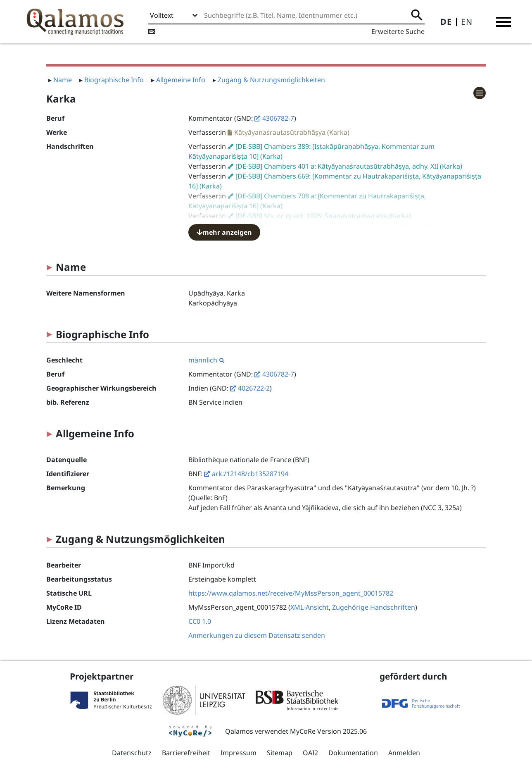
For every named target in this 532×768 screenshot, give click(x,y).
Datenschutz (132, 753)
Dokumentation (353, 753)
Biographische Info (114, 80)
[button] (503, 22)
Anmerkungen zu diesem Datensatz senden (257, 635)
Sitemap (280, 753)
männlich (206, 360)
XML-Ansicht (310, 607)
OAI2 (310, 753)
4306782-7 (278, 118)
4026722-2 (254, 388)
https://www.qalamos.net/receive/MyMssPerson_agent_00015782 (291, 593)
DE (446, 22)
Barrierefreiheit (186, 753)
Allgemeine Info (181, 80)
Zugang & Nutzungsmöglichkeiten (271, 80)
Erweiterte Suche (398, 31)
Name (63, 80)
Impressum (239, 753)
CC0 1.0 (200, 621)
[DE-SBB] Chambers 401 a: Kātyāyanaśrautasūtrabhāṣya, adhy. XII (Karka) (349, 166)
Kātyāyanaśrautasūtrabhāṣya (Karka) (292, 132)
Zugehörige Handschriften (374, 607)
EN (467, 22)
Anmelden (404, 753)
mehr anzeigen (224, 232)
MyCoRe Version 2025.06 (328, 731)
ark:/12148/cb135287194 (250, 474)
